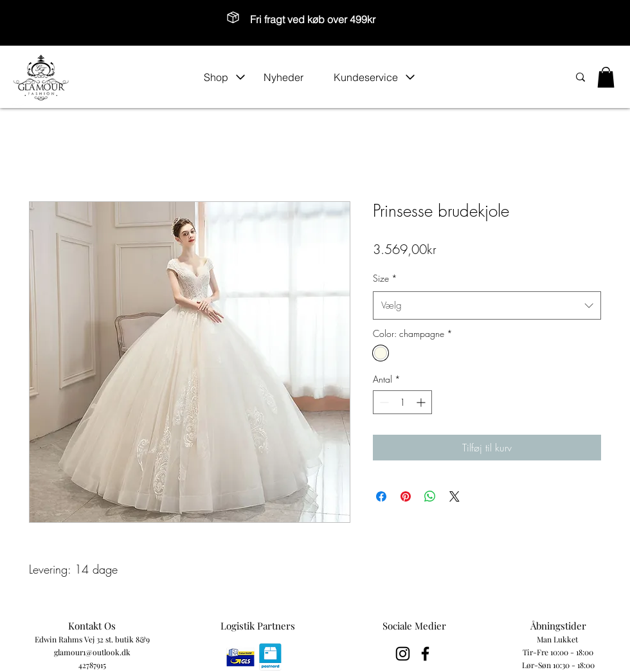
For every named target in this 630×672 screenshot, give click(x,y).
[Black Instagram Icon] (403, 654)
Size (385, 278)
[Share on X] (455, 496)
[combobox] (487, 305)
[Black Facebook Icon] (425, 654)
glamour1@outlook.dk (92, 652)
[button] (225, 77)
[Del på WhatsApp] (430, 496)
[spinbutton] (402, 402)
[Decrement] (383, 402)
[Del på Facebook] (381, 496)
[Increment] (422, 402)
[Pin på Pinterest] (406, 496)
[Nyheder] (292, 77)
